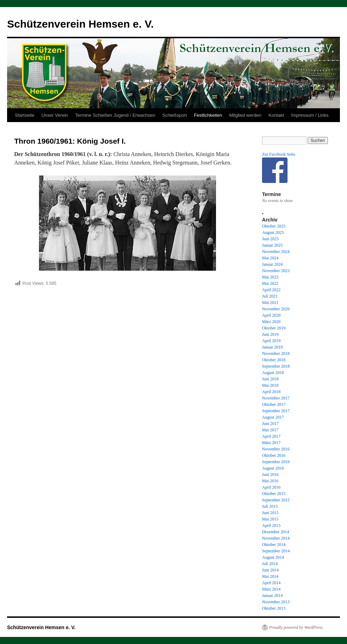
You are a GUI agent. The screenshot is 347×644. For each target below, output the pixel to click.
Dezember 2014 (275, 532)
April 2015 (271, 525)
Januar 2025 (272, 245)
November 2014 (276, 538)
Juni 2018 (270, 379)
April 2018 (271, 392)
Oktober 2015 (274, 494)
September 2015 (276, 500)
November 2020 (276, 309)
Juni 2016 (270, 475)
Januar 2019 (272, 347)
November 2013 (276, 602)
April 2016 (271, 487)
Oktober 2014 (274, 545)
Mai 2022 (270, 283)
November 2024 (276, 252)
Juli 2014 (270, 564)
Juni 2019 (270, 334)
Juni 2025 (270, 239)
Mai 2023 (270, 277)
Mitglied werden (245, 115)
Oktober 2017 (274, 404)
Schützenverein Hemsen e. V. (80, 24)
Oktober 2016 (274, 455)
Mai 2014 (270, 576)
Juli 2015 (270, 506)
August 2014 (273, 557)
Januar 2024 (272, 264)
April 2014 (271, 583)
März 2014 (271, 589)
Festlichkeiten (208, 115)
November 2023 (276, 271)
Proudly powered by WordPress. (296, 627)
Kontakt (276, 115)
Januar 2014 (272, 596)
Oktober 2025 (274, 226)
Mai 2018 (270, 385)
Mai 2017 (270, 430)
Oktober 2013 (274, 608)
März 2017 (271, 443)
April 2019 (271, 341)
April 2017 (271, 436)
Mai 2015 (270, 519)
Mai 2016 (270, 481)
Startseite (25, 115)
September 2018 (276, 366)
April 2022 (271, 290)
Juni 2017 (270, 424)
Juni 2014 (270, 570)
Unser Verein (55, 115)
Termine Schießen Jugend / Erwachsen (115, 115)
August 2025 (273, 232)
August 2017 (273, 417)
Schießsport (174, 115)
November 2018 (276, 353)
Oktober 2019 (274, 328)
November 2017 (276, 398)
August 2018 (273, 373)
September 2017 (276, 411)
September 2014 (276, 551)
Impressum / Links (310, 115)
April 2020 (271, 315)
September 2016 (276, 462)
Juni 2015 (270, 513)
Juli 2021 (270, 296)
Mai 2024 (270, 258)
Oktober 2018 (274, 360)
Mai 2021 (270, 303)
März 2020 (271, 322)
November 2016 (276, 449)
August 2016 (273, 468)
